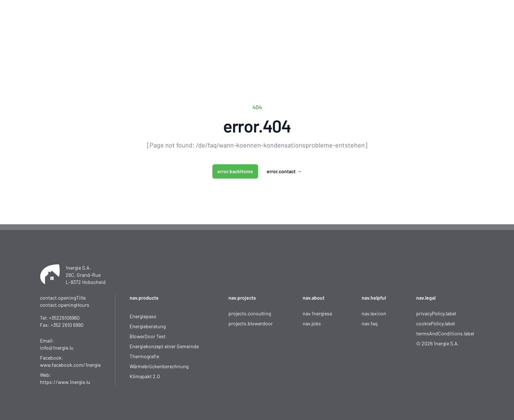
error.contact (284, 171)
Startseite (199, 28)
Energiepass (143, 316)
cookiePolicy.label (435, 323)
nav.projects (242, 298)
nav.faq (370, 323)
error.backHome (235, 171)
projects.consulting (250, 313)
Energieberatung (148, 326)
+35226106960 (64, 318)
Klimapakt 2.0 (145, 376)
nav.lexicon (374, 313)
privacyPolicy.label (436, 313)
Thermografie (144, 356)
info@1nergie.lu (57, 348)
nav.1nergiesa (317, 313)
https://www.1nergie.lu (65, 382)
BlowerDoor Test (148, 336)
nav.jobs (312, 323)
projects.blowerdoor (251, 323)
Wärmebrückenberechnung (159, 366)
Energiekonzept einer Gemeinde (164, 346)
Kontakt (369, 28)
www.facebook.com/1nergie (70, 365)
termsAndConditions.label (445, 333)
